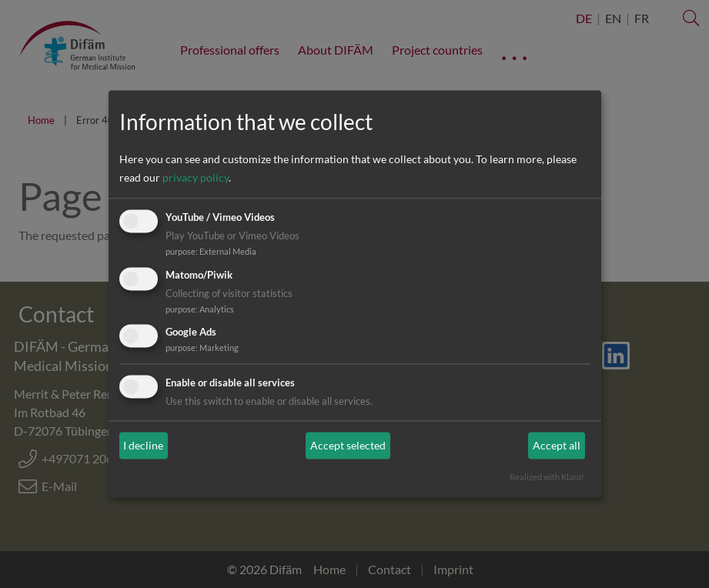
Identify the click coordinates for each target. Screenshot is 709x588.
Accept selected (348, 445)
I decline (143, 445)
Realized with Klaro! (547, 478)
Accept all (557, 445)
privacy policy (196, 177)
